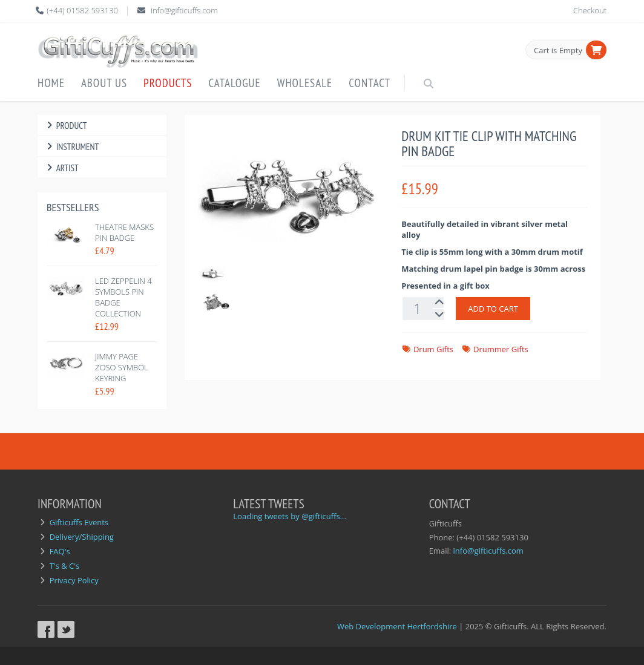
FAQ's (60, 551)
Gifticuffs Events (79, 522)
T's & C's (65, 566)
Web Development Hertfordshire (397, 626)
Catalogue (234, 83)
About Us (104, 83)
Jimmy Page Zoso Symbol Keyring (122, 367)
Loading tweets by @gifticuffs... (290, 516)
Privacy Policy (74, 580)
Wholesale (305, 83)
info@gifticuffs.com (184, 10)
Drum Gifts (433, 349)
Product (65, 126)
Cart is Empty (558, 50)
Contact (370, 83)
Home (51, 83)
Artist (61, 168)
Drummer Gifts (501, 349)
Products (168, 83)
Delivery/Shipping (82, 537)
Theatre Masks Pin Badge (124, 232)
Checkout (590, 10)
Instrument (71, 147)
